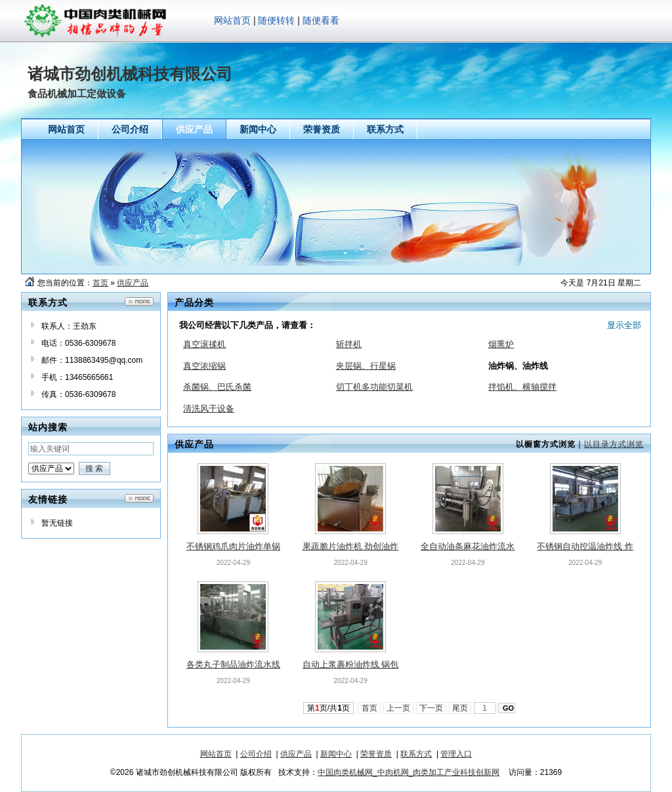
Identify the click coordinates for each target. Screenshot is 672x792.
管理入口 (456, 754)
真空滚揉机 (204, 344)
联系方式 (416, 754)
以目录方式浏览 (614, 444)
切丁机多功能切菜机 (374, 387)
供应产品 (133, 283)
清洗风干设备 (209, 408)
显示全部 (624, 325)
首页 (100, 283)
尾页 (460, 708)
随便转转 (276, 20)
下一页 (431, 708)
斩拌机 (349, 344)
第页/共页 (328, 708)
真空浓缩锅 (204, 366)
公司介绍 (256, 754)
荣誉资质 (376, 754)
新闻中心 (336, 754)
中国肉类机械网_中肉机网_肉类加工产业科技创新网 (409, 772)
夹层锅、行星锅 (366, 366)
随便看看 (321, 20)
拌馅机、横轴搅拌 (522, 387)
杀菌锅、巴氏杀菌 (217, 387)
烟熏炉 (501, 344)
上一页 (399, 708)
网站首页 (232, 20)
